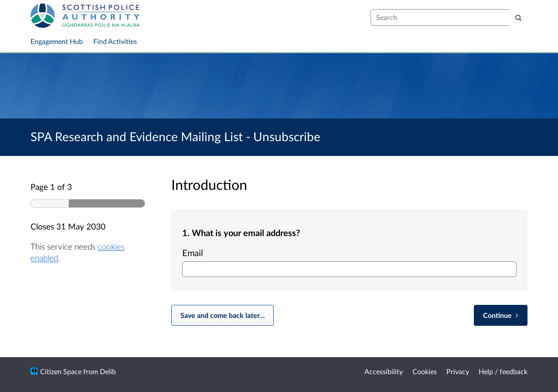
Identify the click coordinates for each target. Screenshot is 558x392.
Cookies (425, 371)
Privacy (458, 371)
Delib (108, 371)
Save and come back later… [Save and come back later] (223, 315)
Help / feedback (503, 371)
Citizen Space (61, 371)
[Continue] (501, 315)
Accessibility (384, 371)
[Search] (519, 17)
